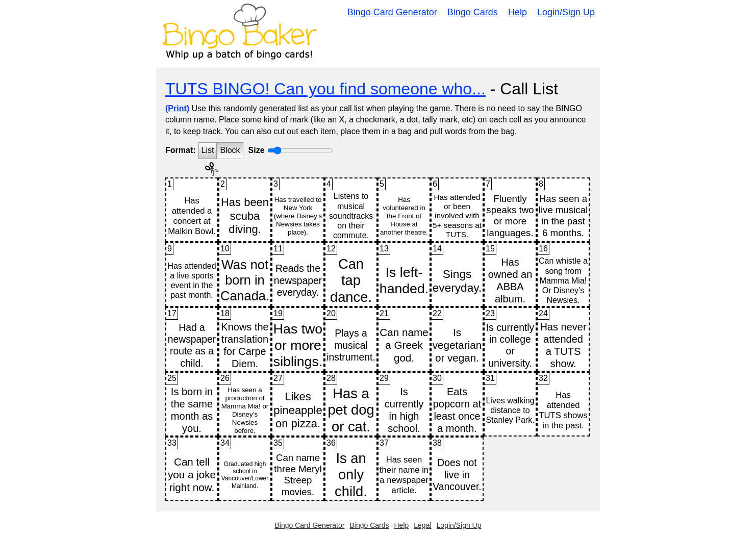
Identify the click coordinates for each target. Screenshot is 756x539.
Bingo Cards (473, 12)
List (208, 150)
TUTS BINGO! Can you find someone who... (325, 89)
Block (230, 150)
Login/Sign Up (566, 12)
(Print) (177, 108)
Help (518, 12)
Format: (181, 150)
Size (257, 150)
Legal (422, 525)
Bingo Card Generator (392, 12)
